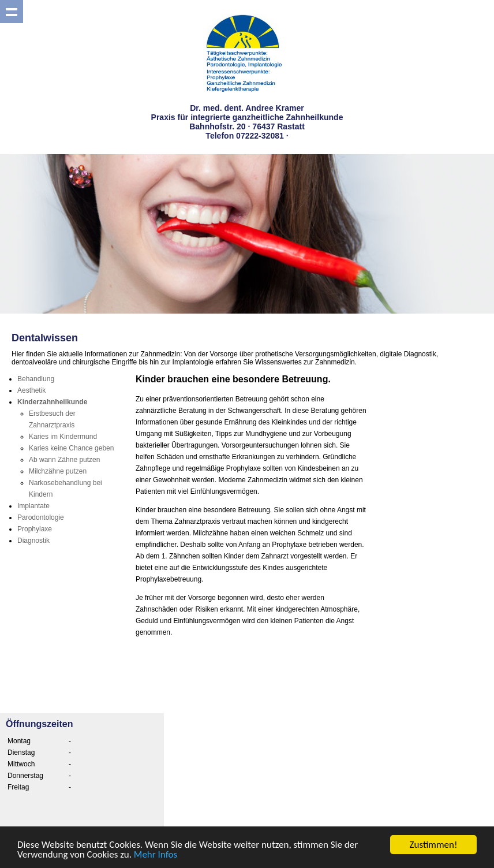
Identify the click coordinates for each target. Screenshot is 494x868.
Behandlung (36, 379)
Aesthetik (31, 390)
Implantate (33, 506)
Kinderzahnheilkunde (52, 402)
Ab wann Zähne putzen (64, 460)
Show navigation (12, 12)
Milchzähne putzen (58, 471)
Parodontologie (41, 517)
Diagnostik (33, 541)
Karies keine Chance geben (71, 448)
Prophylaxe (35, 529)
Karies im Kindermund (63, 437)
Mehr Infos (156, 855)
